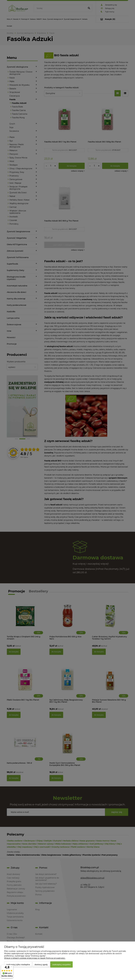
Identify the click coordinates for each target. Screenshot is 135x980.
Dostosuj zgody (41, 964)
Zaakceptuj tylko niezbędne (18, 964)
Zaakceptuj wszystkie (61, 964)
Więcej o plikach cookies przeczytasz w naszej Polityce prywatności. (35, 958)
